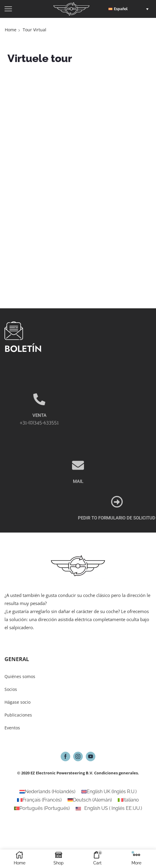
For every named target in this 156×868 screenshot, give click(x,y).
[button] (130, 9)
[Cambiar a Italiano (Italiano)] (128, 800)
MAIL (78, 501)
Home (11, 30)
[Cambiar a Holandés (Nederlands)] (47, 792)
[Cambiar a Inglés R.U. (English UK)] (109, 792)
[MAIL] (78, 485)
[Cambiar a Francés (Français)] (39, 800)
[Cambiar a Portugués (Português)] (42, 808)
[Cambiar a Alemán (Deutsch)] (90, 800)
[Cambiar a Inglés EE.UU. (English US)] (109, 808)
